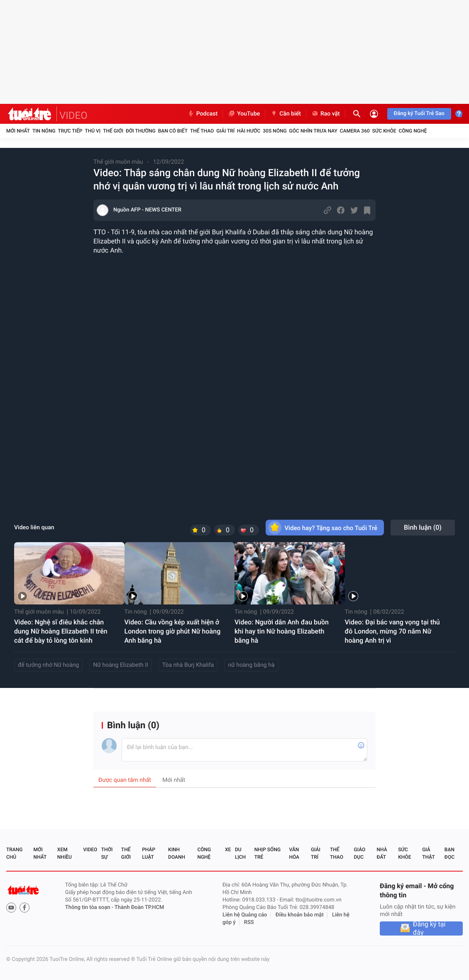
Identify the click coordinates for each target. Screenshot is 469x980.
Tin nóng (44, 131)
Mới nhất (18, 131)
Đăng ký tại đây (429, 928)
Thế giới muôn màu (118, 162)
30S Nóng (275, 131)
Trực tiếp (70, 131)
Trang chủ (14, 853)
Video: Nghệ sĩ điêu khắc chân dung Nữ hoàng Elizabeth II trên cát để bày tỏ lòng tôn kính (61, 631)
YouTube (244, 114)
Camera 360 (355, 131)
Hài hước (249, 131)
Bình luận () (423, 527)
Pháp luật (149, 853)
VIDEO (73, 115)
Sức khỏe (384, 131)
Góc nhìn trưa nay (313, 131)
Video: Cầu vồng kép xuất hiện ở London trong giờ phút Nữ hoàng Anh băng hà (173, 631)
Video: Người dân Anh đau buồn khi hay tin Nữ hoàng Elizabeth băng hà (282, 631)
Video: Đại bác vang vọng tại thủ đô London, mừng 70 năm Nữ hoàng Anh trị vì (392, 631)
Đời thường (141, 131)
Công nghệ (413, 131)
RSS (249, 922)
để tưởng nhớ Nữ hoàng (48, 665)
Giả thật (428, 853)
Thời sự (107, 853)
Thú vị (93, 131)
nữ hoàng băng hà (251, 665)
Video (90, 850)
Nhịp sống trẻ (267, 853)
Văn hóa (294, 853)
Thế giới (113, 131)
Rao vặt (326, 114)
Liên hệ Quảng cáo (245, 915)
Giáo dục (360, 853)
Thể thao (202, 131)
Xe (228, 850)
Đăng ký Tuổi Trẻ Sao (419, 114)
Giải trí (225, 131)
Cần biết (286, 114)
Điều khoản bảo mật (300, 915)
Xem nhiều (65, 853)
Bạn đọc (449, 853)
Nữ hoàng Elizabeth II (120, 665)
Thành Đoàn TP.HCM (139, 908)
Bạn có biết (173, 131)
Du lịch (240, 853)
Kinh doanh (177, 853)
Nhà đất (382, 853)
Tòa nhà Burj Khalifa (188, 665)
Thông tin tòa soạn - (90, 908)
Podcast (203, 114)
